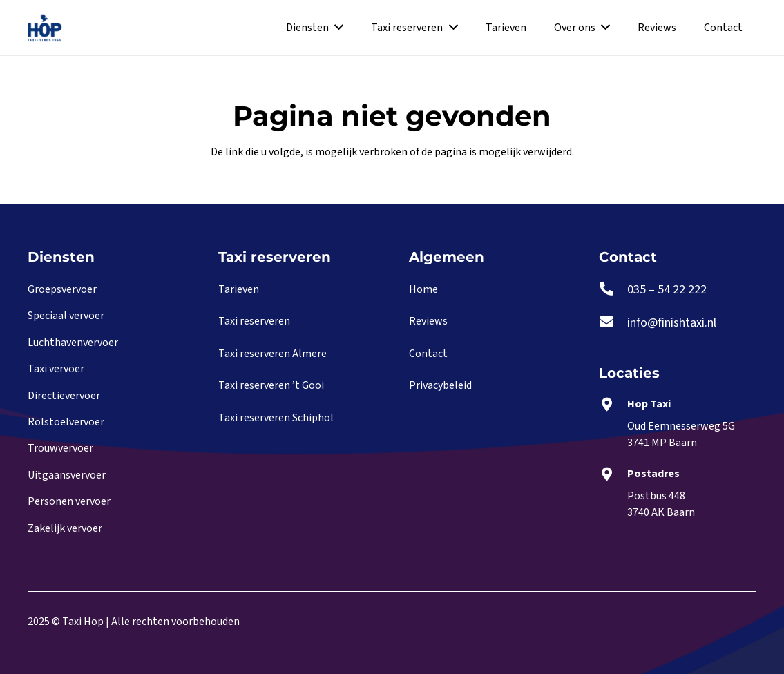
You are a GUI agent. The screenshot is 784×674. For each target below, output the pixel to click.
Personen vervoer (69, 501)
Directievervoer (64, 396)
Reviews (428, 321)
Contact (428, 354)
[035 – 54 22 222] (613, 290)
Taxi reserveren (254, 321)
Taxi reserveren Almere (273, 354)
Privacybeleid (440, 385)
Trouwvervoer (60, 448)
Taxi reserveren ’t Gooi (271, 385)
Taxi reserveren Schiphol (276, 418)
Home (423, 289)
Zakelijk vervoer (65, 528)
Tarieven (239, 289)
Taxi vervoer (56, 369)
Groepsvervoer (62, 289)
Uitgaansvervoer (67, 475)
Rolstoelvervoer (66, 422)
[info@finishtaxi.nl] (613, 323)
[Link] (45, 28)
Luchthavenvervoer (73, 343)
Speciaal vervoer (66, 316)
